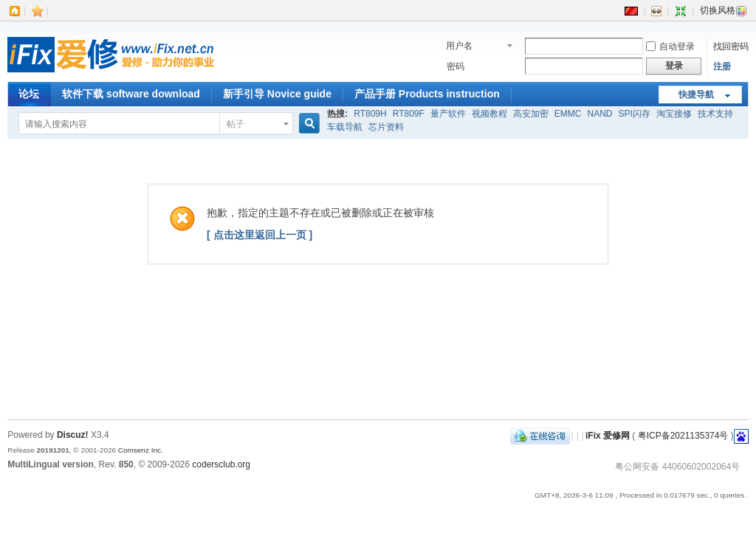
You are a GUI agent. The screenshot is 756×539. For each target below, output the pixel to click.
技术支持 (715, 114)
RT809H (370, 114)
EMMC (568, 114)
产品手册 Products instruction (427, 94)
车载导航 (345, 127)
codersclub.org (221, 464)
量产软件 (448, 114)
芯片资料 (386, 127)
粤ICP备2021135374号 (683, 436)
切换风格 (724, 10)
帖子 (236, 124)
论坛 (29, 94)
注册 (722, 66)
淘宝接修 (674, 114)
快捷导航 (696, 95)
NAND (600, 114)
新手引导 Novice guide (277, 94)
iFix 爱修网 (608, 436)
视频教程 (489, 114)
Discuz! (73, 435)
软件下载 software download (131, 94)
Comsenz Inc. (141, 450)
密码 (456, 66)
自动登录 (670, 47)
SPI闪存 (635, 114)
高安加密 (531, 114)
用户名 (459, 46)
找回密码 (731, 47)
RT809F (409, 114)
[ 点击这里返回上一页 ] (260, 235)
